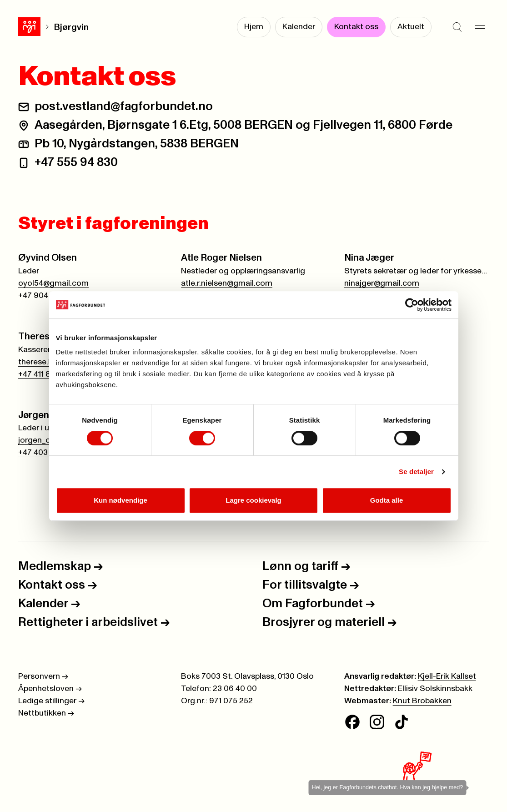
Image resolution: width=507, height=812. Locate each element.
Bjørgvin (71, 27)
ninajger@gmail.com (382, 283)
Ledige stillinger (51, 701)
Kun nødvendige (120, 500)
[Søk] (457, 27)
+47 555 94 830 (76, 163)
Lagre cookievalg (253, 500)
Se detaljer (416, 472)
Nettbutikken (46, 713)
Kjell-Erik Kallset (447, 676)
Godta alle (387, 500)
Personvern (43, 676)
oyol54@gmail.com (53, 283)
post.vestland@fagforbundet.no (124, 107)
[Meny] (480, 27)
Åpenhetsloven (50, 689)
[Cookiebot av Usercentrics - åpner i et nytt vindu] (412, 305)
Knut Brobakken (422, 701)
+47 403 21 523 (45, 453)
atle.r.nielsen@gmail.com (227, 283)
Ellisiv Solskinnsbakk (435, 689)
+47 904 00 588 (47, 296)
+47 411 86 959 (45, 374)
